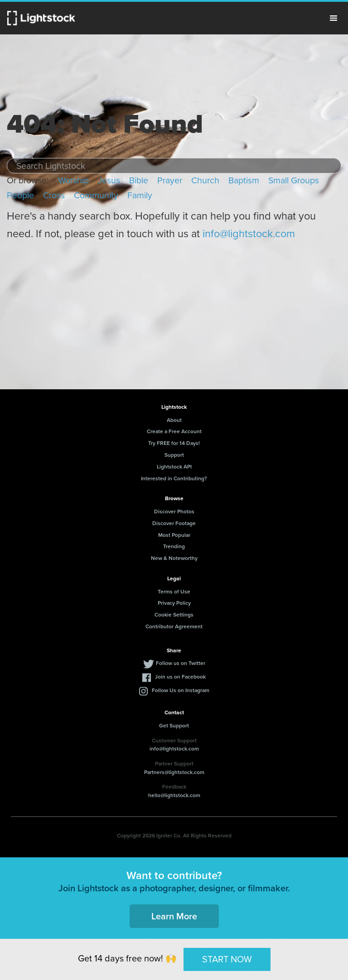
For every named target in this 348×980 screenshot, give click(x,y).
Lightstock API (174, 466)
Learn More (174, 916)
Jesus (109, 180)
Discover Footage (174, 523)
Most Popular (174, 535)
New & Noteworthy (174, 558)
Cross (54, 195)
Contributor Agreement (174, 626)
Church (205, 180)
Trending (174, 546)
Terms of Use (174, 591)
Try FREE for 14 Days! (174, 443)
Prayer (170, 180)
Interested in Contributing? (174, 478)
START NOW (227, 959)
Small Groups (294, 180)
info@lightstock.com (249, 234)
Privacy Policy (174, 603)
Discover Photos (174, 511)
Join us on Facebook (180, 676)
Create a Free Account (174, 431)
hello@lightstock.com (174, 795)
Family (140, 195)
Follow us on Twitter (181, 663)
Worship (73, 180)
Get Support (174, 725)
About (174, 420)
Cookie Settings (174, 614)
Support (174, 455)
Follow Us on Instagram (181, 690)
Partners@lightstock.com (174, 772)
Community (96, 195)
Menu (333, 18)
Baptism (244, 180)
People (20, 195)
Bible (139, 180)
